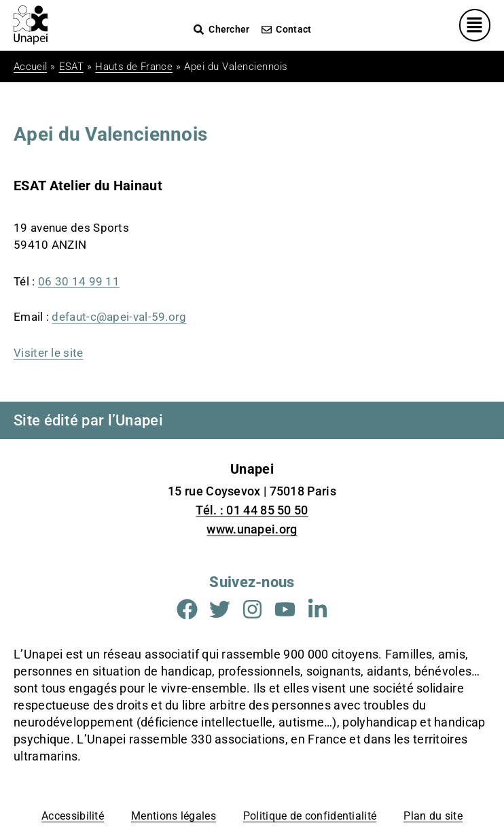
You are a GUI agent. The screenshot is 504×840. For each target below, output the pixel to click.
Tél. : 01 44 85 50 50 (252, 510)
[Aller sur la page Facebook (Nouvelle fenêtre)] (187, 609)
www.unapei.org (252, 529)
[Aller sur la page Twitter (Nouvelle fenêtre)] (220, 609)
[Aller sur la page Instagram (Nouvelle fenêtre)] (252, 609)
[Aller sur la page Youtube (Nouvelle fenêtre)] (285, 609)
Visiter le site (49, 353)
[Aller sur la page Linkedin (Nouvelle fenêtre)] (318, 609)
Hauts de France (134, 67)
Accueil (30, 67)
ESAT (71, 67)
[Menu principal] (475, 25)
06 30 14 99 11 (79, 281)
